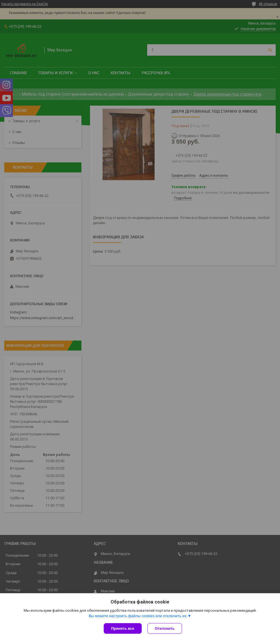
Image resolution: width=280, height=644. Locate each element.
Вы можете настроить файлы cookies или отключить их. (138, 616)
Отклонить (165, 628)
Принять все (123, 628)
